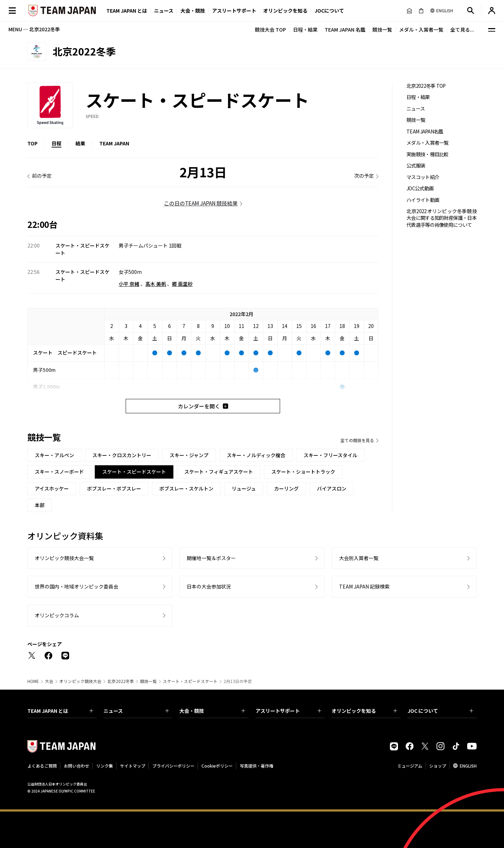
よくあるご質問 (42, 766)
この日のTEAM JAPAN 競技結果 (201, 203)
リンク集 (105, 766)
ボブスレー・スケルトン (186, 488)
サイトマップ (133, 766)
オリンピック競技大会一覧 (64, 558)
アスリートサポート (234, 11)
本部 (40, 505)
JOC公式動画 (420, 188)
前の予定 (42, 176)
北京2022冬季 (121, 681)
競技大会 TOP (270, 29)
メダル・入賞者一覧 (421, 29)
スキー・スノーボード (59, 472)
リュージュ (244, 488)
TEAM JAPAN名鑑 (425, 132)
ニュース (164, 11)
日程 (57, 143)
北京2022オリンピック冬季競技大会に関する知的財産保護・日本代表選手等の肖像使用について (442, 218)
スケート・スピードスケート (190, 681)
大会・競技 (212, 711)
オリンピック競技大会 (80, 681)
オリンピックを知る (285, 11)
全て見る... (462, 29)
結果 (80, 143)
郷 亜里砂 (182, 284)
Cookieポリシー (217, 766)
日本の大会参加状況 (209, 586)
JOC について (440, 711)
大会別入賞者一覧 (359, 558)
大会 (49, 681)
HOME (33, 681)
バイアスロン (332, 488)
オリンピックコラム (57, 615)
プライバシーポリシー (173, 766)
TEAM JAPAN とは (60, 711)
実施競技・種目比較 (427, 154)
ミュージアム (410, 766)
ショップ (438, 766)
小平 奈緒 (129, 284)
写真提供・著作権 (257, 766)
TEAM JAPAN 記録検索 (364, 586)
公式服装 (416, 166)
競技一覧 (382, 29)
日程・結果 (305, 29)
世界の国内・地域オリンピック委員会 (77, 586)
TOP (32, 143)
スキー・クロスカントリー (122, 455)
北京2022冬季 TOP (426, 86)
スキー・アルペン (54, 455)
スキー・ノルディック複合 (256, 455)
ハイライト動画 (423, 200)
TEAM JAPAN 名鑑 (345, 29)
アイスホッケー (52, 488)
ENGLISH (468, 766)
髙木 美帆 (156, 284)
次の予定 (364, 176)
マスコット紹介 (423, 177)
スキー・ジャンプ (189, 455)
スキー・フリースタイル (330, 455)
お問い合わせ (77, 766)
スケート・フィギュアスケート (219, 472)
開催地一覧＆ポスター (211, 558)
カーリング (286, 488)
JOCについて (329, 11)
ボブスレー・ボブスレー (114, 488)
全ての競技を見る (357, 440)
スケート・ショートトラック (303, 472)
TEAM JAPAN (114, 143)
